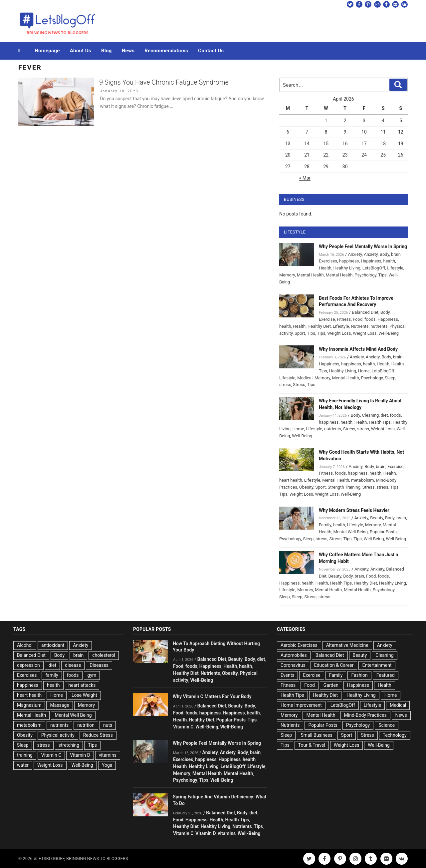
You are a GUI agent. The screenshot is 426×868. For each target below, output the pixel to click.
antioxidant (53, 645)
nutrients (379, 326)
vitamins (108, 755)
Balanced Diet (365, 312)
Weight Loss (339, 333)
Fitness (344, 319)
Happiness (371, 261)
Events (287, 675)
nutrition (86, 725)
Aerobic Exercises (299, 645)
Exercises (328, 261)
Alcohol (25, 645)
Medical (305, 378)
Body (384, 254)
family (52, 675)
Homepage (47, 51)
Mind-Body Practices (365, 715)
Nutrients (360, 326)
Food (358, 319)
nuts (108, 725)
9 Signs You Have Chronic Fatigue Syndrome (164, 82)
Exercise (327, 319)
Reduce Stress (98, 735)
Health (325, 268)
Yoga (107, 765)
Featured (386, 675)
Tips (383, 275)
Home (364, 371)
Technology (395, 735)
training (25, 755)
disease (73, 665)
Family (325, 525)
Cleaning (370, 415)
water (23, 765)
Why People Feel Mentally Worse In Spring (363, 246)
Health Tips (380, 422)
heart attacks (82, 685)
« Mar (305, 178)
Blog (106, 51)
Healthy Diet (319, 326)
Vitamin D (80, 755)
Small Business (316, 735)
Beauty (377, 518)
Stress (299, 385)
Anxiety (355, 254)
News (128, 51)
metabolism (363, 480)
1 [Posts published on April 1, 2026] (326, 121)
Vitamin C (51, 755)
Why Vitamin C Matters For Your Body (212, 696)
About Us (81, 51)
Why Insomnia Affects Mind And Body (358, 349)
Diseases (99, 665)
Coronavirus (293, 665)
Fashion (359, 675)
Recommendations (166, 51)
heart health (291, 480)
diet (384, 415)
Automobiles (294, 655)
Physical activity (58, 735)
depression (28, 665)
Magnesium (29, 705)
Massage (59, 705)
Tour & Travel (312, 745)
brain (396, 254)
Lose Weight (84, 695)
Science (387, 725)
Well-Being (389, 333)
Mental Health (310, 275)
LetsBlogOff (374, 268)
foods (370, 319)
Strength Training (344, 487)
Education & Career (334, 665)
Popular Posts (383, 532)
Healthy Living (347, 268)
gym (92, 675)
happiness (349, 261)
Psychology (365, 275)
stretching (69, 745)
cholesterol (104, 655)
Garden (331, 685)
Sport (300, 333)
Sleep (390, 378)
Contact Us (211, 51)
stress (285, 385)
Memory (287, 275)
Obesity (306, 487)
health (389, 261)
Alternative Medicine (347, 645)
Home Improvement (301, 705)
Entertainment (377, 665)
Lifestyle (395, 268)
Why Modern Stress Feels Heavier (354, 510)
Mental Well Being (351, 532)
